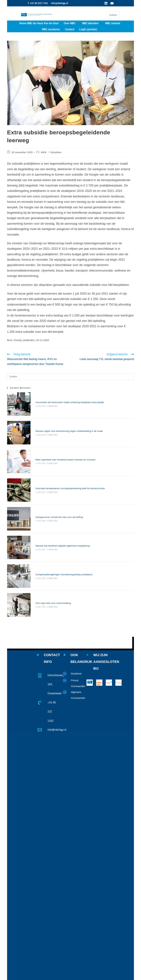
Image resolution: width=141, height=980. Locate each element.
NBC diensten (90, 23)
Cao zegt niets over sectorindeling (45, 547)
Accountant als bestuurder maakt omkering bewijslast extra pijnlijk (61, 399)
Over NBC (70, 23)
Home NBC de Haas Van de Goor (39, 23)
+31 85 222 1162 (52, 678)
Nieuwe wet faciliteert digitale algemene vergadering (54, 505)
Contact (70, 29)
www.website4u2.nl (107, 976)
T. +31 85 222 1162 (38, 3)
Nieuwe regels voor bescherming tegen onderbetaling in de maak (61, 420)
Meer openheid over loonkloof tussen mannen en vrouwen (57, 441)
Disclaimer (76, 640)
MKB (44, 152)
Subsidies (56, 152)
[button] (70, 23)
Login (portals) (88, 29)
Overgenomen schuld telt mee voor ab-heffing (51, 484)
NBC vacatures (51, 29)
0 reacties (44, 402)
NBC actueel (113, 23)
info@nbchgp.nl (60, 3)
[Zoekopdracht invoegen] (113, 15)
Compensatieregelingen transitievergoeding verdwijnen (55, 526)
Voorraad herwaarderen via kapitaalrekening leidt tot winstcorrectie (62, 462)
